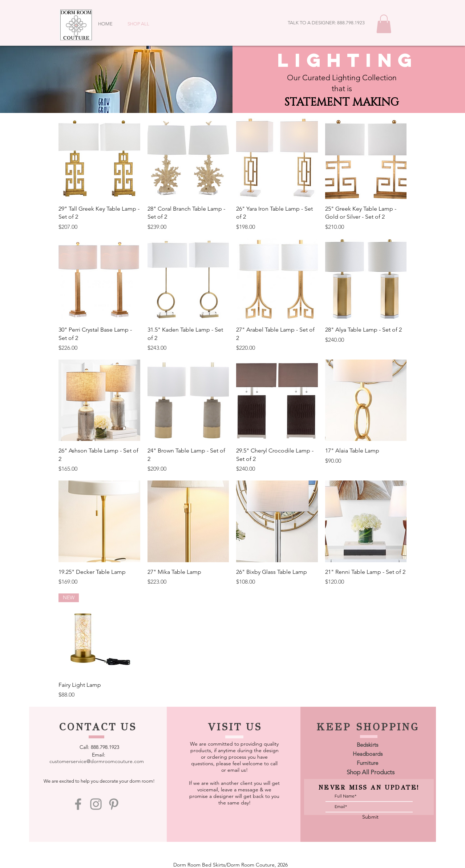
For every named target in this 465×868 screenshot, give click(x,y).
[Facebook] (78, 804)
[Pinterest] (114, 804)
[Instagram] (96, 804)
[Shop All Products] (371, 772)
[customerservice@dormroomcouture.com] (97, 762)
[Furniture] (368, 763)
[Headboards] (368, 754)
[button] (384, 24)
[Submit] (371, 817)
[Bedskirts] (368, 745)
